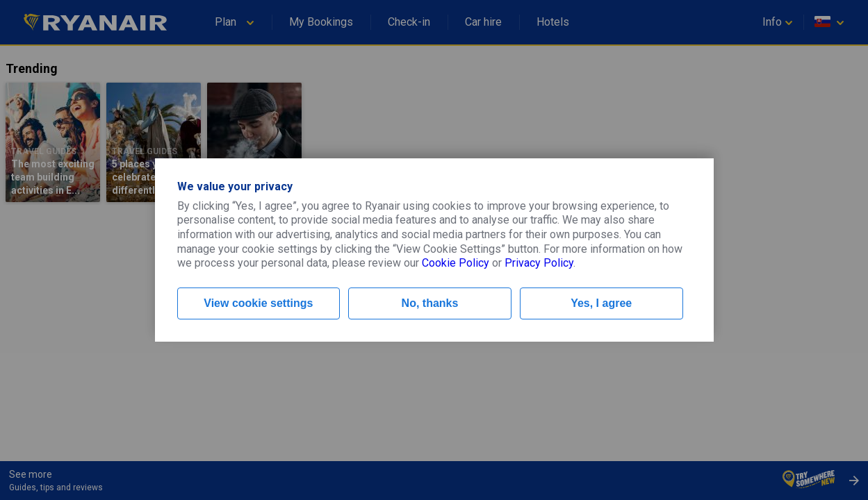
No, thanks (430, 303)
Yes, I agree (601, 303)
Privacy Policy (539, 263)
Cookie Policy (456, 263)
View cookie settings (258, 303)
